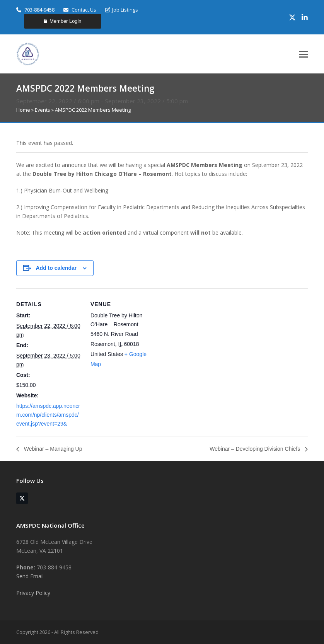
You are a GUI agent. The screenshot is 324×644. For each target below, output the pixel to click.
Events (43, 110)
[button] (304, 54)
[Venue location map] (205, 342)
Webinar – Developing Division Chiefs (256, 449)
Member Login (62, 21)
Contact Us (80, 10)
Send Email (30, 576)
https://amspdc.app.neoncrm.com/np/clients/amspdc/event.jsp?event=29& (48, 415)
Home (23, 110)
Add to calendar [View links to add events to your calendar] (56, 268)
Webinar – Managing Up (52, 449)
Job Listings (122, 10)
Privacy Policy (33, 593)
